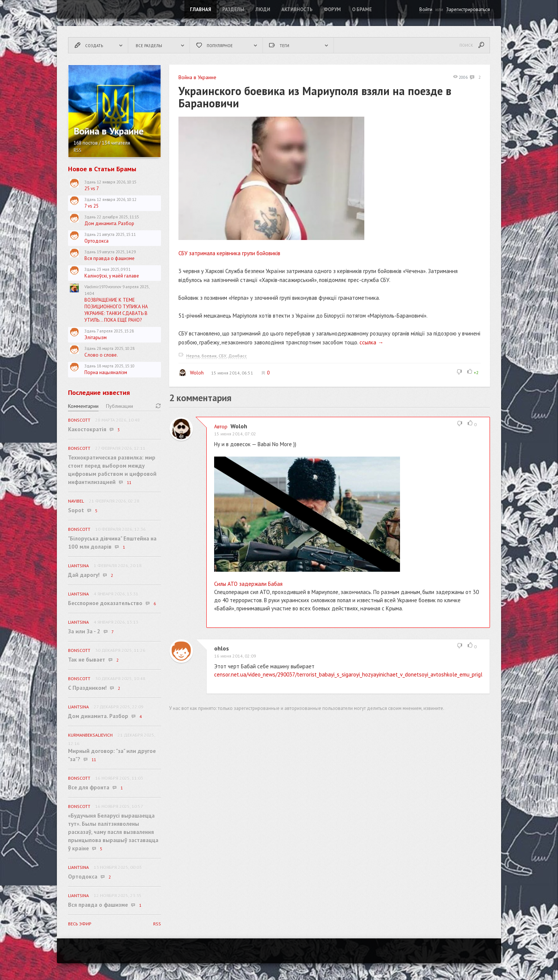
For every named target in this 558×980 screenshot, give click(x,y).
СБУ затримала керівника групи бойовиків (229, 253)
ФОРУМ (332, 9)
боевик (209, 356)
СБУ (222, 356)
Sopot (76, 510)
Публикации (120, 406)
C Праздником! (87, 688)
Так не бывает (87, 660)
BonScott (79, 420)
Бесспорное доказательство (105, 603)
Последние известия (99, 392)
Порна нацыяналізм (106, 372)
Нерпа (193, 356)
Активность (297, 9)
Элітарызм (96, 338)
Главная (201, 9)
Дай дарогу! (84, 575)
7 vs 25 (91, 206)
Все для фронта (89, 787)
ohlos (222, 648)
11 (129, 483)
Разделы (233, 9)
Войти (426, 9)
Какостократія (87, 429)
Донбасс (238, 356)
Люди (263, 9)
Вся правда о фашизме (109, 258)
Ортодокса (96, 241)
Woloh (191, 373)
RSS (78, 150)
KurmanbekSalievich (90, 735)
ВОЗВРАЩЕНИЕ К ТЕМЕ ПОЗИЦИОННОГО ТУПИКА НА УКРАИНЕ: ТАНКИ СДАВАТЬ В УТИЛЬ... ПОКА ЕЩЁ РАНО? (116, 310)
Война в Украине (197, 77)
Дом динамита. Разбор (109, 223)
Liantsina (78, 566)
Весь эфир (80, 924)
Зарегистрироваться (468, 9)
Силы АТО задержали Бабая (248, 584)
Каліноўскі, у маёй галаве (112, 276)
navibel (76, 501)
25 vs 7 (92, 189)
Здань (90, 182)
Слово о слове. (101, 355)
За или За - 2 (84, 631)
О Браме (362, 9)
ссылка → (371, 342)
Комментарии (83, 406)
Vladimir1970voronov (103, 287)
